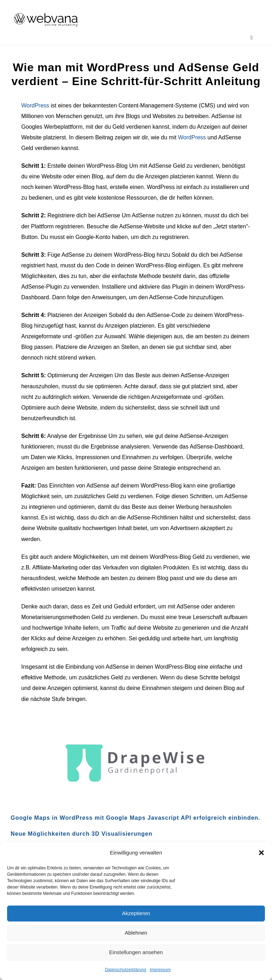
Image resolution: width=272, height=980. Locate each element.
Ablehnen (136, 933)
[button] (261, 853)
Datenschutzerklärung (126, 970)
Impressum (160, 970)
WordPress (35, 105)
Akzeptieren (136, 913)
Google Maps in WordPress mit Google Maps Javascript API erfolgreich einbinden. (135, 818)
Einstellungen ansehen (136, 952)
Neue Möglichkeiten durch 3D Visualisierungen (81, 834)
